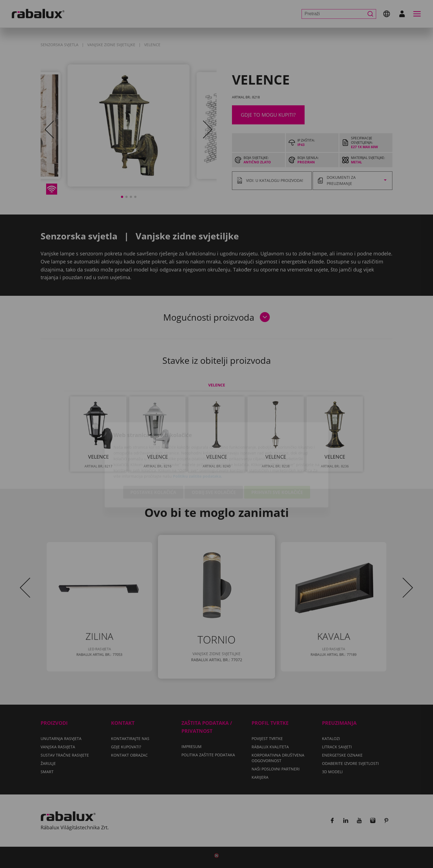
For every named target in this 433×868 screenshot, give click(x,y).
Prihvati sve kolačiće (277, 461)
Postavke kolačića (153, 461)
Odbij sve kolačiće (214, 461)
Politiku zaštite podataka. (197, 445)
